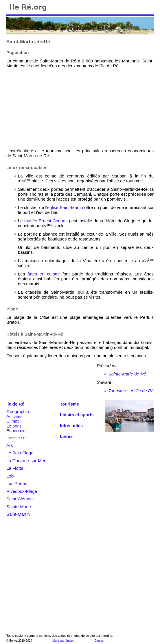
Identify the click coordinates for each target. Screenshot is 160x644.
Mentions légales (63, 641)
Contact (99, 641)
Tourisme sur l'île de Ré (131, 391)
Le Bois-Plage (20, 453)
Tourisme (69, 404)
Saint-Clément (20, 499)
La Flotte (15, 468)
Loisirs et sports (77, 415)
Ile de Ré (15, 404)
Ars (10, 445)
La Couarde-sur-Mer (26, 461)
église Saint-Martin (65, 207)
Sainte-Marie (19, 507)
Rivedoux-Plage (22, 491)
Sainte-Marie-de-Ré (127, 374)
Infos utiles (71, 426)
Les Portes (17, 483)
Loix (10, 476)
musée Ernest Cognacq (47, 221)
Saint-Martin (18, 514)
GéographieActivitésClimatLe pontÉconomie (18, 421)
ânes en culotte (44, 274)
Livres (66, 436)
